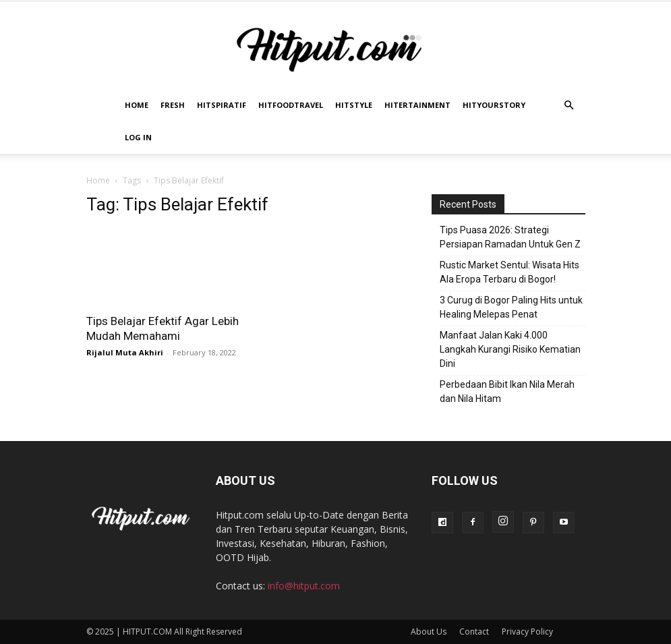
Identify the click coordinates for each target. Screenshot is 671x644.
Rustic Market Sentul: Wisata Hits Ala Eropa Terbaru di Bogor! (509, 272)
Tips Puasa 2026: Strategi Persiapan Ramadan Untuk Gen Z (510, 237)
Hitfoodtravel (291, 105)
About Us (429, 632)
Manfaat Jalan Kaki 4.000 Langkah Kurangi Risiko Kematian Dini (510, 349)
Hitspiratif (222, 105)
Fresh (173, 105)
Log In (138, 137)
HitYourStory (494, 105)
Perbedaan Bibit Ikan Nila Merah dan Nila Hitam (507, 391)
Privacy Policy (527, 632)
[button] (569, 106)
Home (137, 105)
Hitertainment (417, 105)
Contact (474, 632)
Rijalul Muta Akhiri (125, 352)
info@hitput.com (304, 586)
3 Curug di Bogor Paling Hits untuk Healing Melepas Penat (511, 307)
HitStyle (354, 105)
